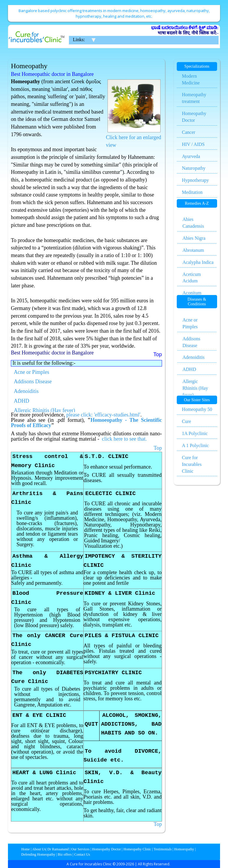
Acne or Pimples (32, 372)
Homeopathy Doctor (194, 117)
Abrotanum (193, 250)
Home (25, 849)
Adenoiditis (26, 391)
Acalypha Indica (198, 262)
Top (158, 448)
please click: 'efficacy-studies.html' (103, 415)
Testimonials (163, 849)
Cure (187, 421)
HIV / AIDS (193, 144)
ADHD (22, 401)
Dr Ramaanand (58, 849)
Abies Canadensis (193, 223)
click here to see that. (124, 439)
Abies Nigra (194, 238)
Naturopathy (194, 168)
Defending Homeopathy (38, 854)
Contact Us (82, 854)
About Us (39, 849)
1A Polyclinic (195, 433)
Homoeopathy (184, 849)
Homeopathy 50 (197, 409)
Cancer (189, 132)
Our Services (80, 849)
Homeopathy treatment (194, 98)
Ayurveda (191, 156)
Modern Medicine (191, 79)
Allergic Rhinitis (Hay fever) (44, 410)
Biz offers (65, 854)
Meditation (192, 192)
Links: (79, 40)
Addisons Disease (33, 381)
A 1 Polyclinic (196, 445)
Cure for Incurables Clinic (192, 464)
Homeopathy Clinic (137, 849)
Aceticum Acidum (192, 278)
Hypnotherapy (196, 180)
